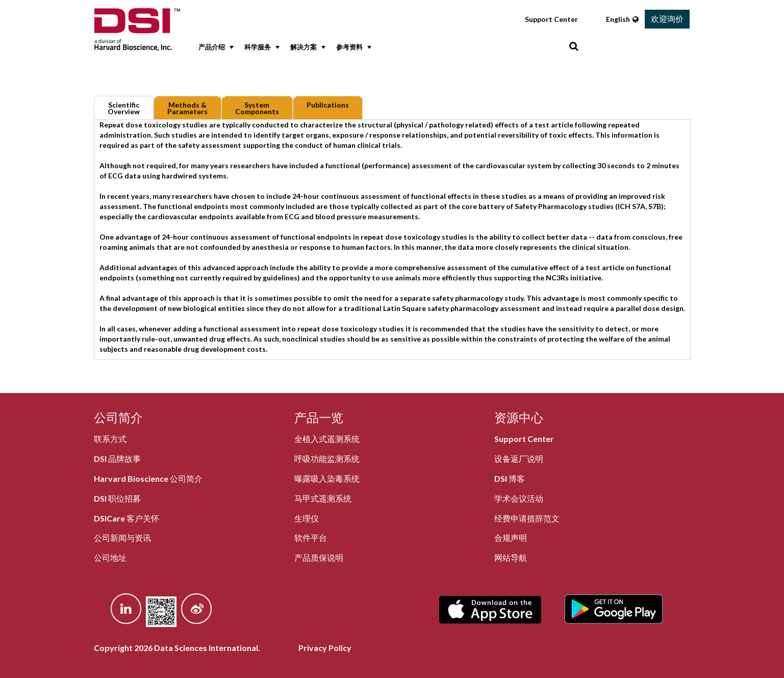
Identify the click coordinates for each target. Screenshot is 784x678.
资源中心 (519, 417)
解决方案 (307, 47)
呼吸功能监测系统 (327, 459)
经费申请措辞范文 (527, 518)
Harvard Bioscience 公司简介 (148, 478)
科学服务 (261, 47)
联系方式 (110, 439)
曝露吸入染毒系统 (327, 478)
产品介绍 (215, 47)
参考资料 (353, 47)
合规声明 (511, 538)
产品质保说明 (319, 557)
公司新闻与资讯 (122, 538)
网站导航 (511, 557)
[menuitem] (214, 48)
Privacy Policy (325, 648)
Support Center (551, 19)
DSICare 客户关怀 (127, 518)
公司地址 (110, 557)
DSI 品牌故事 (117, 459)
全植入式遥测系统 (327, 439)
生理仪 (307, 518)
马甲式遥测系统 (323, 498)
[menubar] (382, 48)
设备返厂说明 (519, 459)
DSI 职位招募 (117, 498)
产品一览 (319, 417)
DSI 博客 (510, 478)
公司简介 (118, 417)
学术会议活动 (519, 498)
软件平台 (311, 538)
